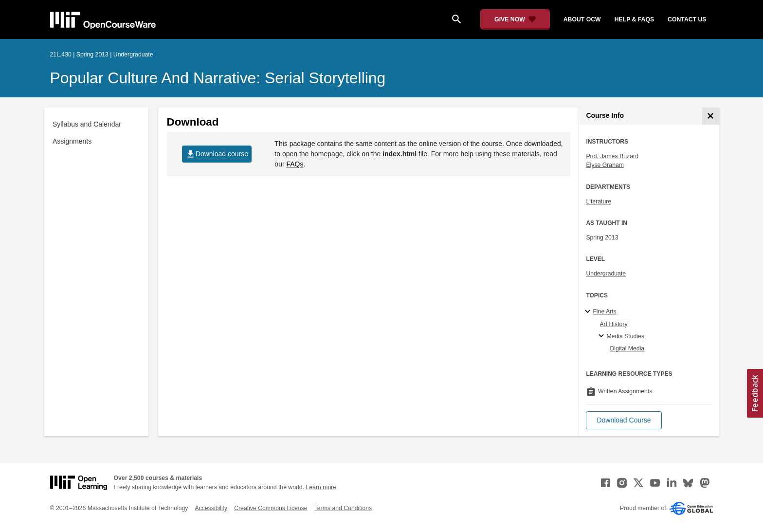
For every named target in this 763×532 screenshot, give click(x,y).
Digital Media (627, 349)
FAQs (295, 164)
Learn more (321, 487)
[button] (624, 420)
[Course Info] (711, 116)
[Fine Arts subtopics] (589, 312)
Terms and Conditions (343, 508)
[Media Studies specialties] (603, 336)
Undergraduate (606, 274)
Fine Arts (604, 312)
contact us (687, 19)
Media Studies (625, 336)
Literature (599, 202)
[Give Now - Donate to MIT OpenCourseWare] (515, 19)
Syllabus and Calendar (87, 124)
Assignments (72, 141)
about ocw (582, 19)
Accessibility (211, 508)
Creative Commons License (271, 508)
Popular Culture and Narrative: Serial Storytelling (218, 78)
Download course (217, 154)
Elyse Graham (605, 165)
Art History (613, 324)
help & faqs (634, 19)
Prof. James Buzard (612, 156)
